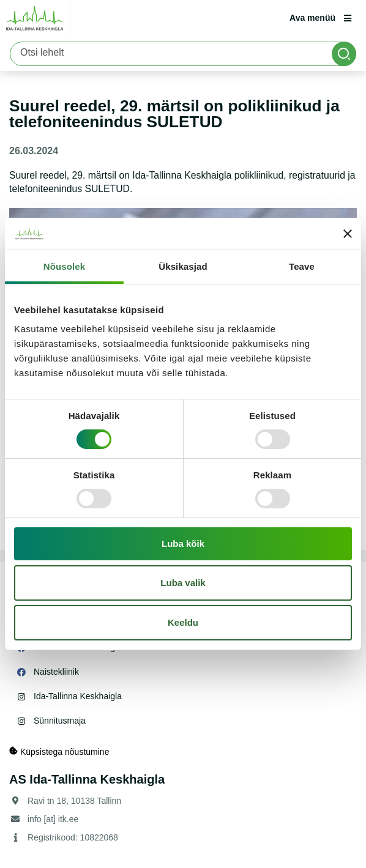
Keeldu (183, 622)
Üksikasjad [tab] (183, 266)
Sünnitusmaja (60, 721)
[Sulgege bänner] (348, 234)
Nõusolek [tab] (64, 266)
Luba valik (183, 583)
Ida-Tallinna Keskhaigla (78, 696)
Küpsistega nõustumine (59, 751)
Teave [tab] (302, 266)
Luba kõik (183, 543)
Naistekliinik (56, 672)
